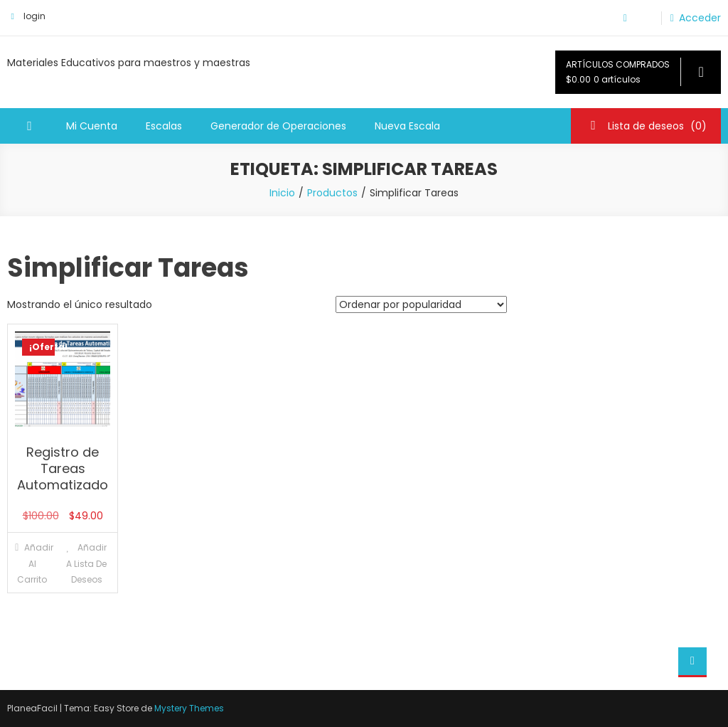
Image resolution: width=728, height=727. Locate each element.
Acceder (700, 18)
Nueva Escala (407, 126)
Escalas (164, 126)
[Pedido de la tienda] (421, 304)
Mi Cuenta (92, 126)
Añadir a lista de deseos (86, 563)
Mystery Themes (189, 708)
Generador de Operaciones (278, 126)
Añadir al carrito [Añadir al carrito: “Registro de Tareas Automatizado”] (35, 563)
